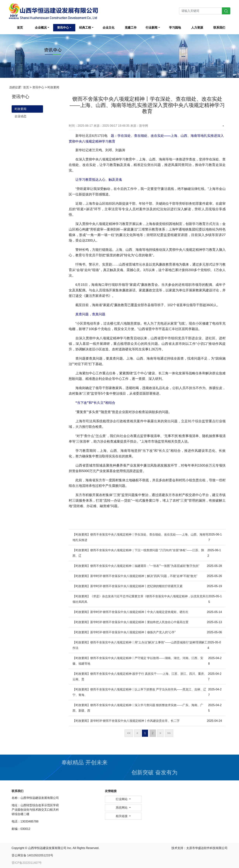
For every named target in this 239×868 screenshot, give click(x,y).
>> (169, 733)
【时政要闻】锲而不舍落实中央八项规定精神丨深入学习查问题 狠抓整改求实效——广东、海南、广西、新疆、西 (138, 708)
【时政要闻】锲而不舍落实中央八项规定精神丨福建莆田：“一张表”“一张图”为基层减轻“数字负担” (136, 566)
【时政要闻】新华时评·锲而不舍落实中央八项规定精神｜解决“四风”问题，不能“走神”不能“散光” (135, 576)
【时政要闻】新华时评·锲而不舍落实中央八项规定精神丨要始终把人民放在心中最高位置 (130, 622)
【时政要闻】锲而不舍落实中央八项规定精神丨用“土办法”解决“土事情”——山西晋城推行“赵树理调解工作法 (140, 645)
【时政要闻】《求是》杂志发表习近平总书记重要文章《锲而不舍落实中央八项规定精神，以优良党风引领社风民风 (140, 599)
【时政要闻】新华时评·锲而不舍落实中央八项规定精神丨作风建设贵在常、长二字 (126, 721)
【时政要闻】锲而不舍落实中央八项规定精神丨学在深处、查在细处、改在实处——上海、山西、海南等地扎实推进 (140, 537)
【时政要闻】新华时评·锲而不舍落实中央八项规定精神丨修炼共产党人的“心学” (124, 632)
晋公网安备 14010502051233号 (32, 855)
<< (129, 733)
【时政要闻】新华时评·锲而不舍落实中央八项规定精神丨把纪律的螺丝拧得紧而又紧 (128, 586)
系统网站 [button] (122, 808)
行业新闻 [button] (152, 28)
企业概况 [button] (41, 28)
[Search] (201, 11)
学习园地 (175, 28)
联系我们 (219, 28)
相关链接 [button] (122, 816)
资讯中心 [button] (63, 28)
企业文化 (109, 28)
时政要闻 (53, 87)
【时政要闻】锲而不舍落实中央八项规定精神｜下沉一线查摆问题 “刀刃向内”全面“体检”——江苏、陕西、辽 (138, 553)
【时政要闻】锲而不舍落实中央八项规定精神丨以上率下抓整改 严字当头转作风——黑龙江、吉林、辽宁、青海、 (139, 692)
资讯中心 (38, 87)
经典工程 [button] (85, 28)
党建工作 (131, 28)
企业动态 (20, 116)
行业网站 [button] (122, 799)
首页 (20, 28)
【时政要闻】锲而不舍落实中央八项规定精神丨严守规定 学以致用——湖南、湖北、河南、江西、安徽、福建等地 (138, 661)
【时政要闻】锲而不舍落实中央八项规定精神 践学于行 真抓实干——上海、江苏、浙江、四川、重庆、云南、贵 (140, 676)
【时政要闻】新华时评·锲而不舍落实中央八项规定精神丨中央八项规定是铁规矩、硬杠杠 (130, 612)
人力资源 (197, 28)
